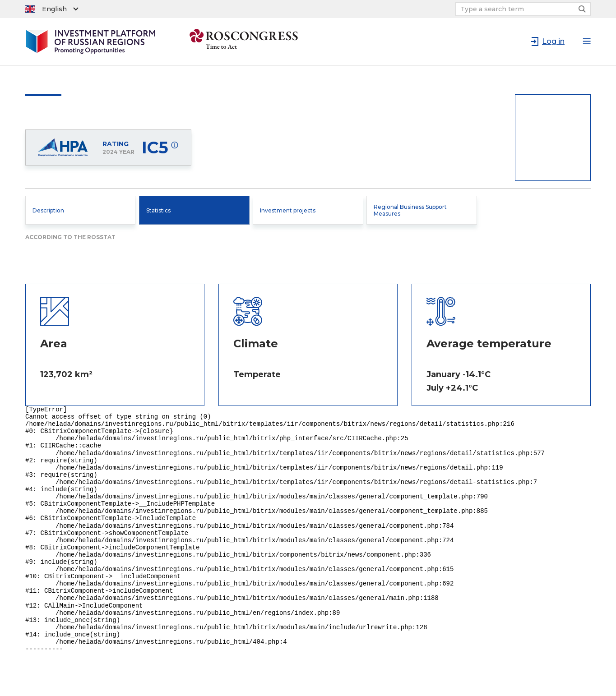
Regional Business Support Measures (410, 210)
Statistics (158, 210)
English (54, 9)
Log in (553, 41)
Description (48, 210)
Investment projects (288, 210)
